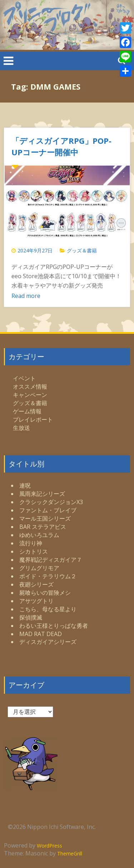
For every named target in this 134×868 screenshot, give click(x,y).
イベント (24, 378)
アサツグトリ (36, 601)
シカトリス (34, 551)
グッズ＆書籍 (82, 250)
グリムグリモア (39, 568)
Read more (26, 296)
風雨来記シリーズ (42, 494)
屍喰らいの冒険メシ (45, 593)
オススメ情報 (30, 386)
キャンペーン (30, 395)
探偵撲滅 (31, 617)
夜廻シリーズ (36, 584)
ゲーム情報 (27, 411)
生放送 (21, 428)
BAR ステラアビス (43, 527)
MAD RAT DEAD (41, 634)
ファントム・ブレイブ (48, 510)
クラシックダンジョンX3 (51, 502)
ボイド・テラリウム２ (48, 576)
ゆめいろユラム (39, 535)
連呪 (25, 485)
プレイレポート (33, 419)
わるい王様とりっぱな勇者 (54, 626)
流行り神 (31, 543)
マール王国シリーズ (45, 518)
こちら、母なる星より (48, 609)
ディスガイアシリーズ (48, 642)
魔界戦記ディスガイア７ (51, 560)
